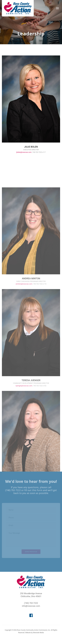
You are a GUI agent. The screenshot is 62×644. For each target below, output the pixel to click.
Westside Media (38, 633)
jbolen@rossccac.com (24, 156)
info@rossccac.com (31, 606)
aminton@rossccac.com (24, 307)
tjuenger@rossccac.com (24, 409)
